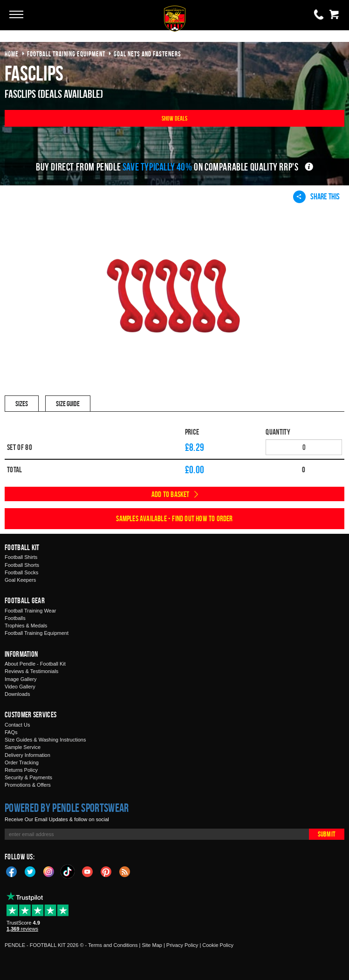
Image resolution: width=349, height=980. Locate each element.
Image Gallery (21, 679)
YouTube (88, 871)
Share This (316, 197)
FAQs (11, 732)
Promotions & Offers (28, 785)
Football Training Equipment (37, 633)
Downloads (17, 694)
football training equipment (66, 54)
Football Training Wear (30, 611)
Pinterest (106, 871)
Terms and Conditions (113, 945)
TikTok (68, 871)
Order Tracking (22, 762)
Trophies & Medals (26, 626)
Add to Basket (171, 494)
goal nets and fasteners (147, 54)
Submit (327, 834)
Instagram (49, 871)
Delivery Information (27, 755)
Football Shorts (22, 565)
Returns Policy (21, 770)
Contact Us (17, 725)
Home (12, 54)
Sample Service (23, 747)
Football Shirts (21, 557)
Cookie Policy (218, 945)
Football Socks (21, 572)
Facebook (12, 871)
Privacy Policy (182, 945)
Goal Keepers (20, 580)
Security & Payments (28, 777)
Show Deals (175, 118)
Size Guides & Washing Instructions (45, 740)
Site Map (152, 945)
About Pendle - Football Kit (35, 664)
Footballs (15, 618)
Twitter (30, 871)
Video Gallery (20, 687)
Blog (125, 871)
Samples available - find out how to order (174, 518)
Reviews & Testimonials (31, 671)
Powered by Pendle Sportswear (67, 808)
